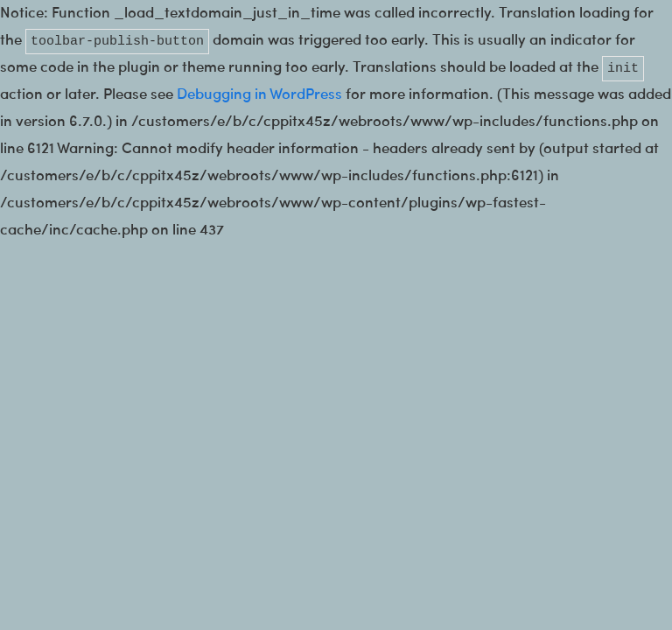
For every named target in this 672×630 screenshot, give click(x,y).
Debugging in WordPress (259, 95)
